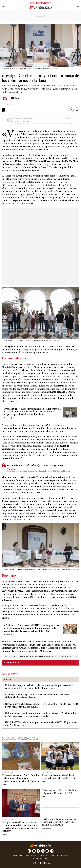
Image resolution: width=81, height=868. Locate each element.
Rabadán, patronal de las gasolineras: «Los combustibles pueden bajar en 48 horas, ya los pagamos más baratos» (42, 705)
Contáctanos (31, 856)
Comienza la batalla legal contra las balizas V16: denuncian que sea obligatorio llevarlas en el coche (37, 696)
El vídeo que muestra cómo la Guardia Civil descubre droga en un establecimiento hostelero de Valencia (20, 778)
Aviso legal (44, 856)
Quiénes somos (17, 856)
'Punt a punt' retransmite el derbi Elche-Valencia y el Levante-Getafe (58, 777)
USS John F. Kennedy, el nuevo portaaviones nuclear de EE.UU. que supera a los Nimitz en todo (41, 724)
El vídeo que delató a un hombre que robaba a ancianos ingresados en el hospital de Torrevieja (59, 822)
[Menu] (2, 4)
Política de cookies (40, 858)
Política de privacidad (60, 856)
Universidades (65, 656)
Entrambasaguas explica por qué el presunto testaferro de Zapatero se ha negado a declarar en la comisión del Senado (40, 715)
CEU (75, 656)
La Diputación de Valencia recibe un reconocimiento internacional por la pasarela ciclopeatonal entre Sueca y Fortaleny (20, 827)
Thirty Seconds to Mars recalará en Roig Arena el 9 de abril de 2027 (59, 792)
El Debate (14, 98)
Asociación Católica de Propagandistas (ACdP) (38, 656)
